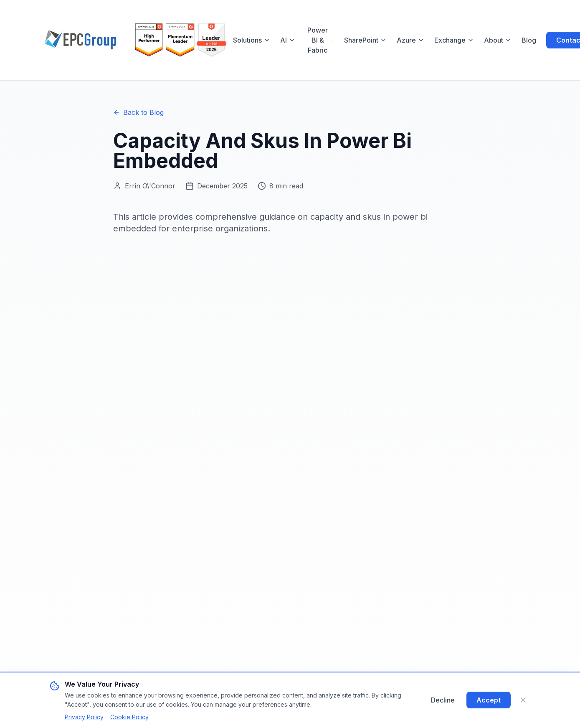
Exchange (454, 40)
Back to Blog (138, 112)
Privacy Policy (84, 717)
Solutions (252, 40)
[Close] (523, 700)
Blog (529, 40)
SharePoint (365, 40)
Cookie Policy (129, 717)
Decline (443, 700)
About (498, 40)
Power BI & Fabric (321, 40)
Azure (410, 40)
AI (288, 40)
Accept (489, 700)
